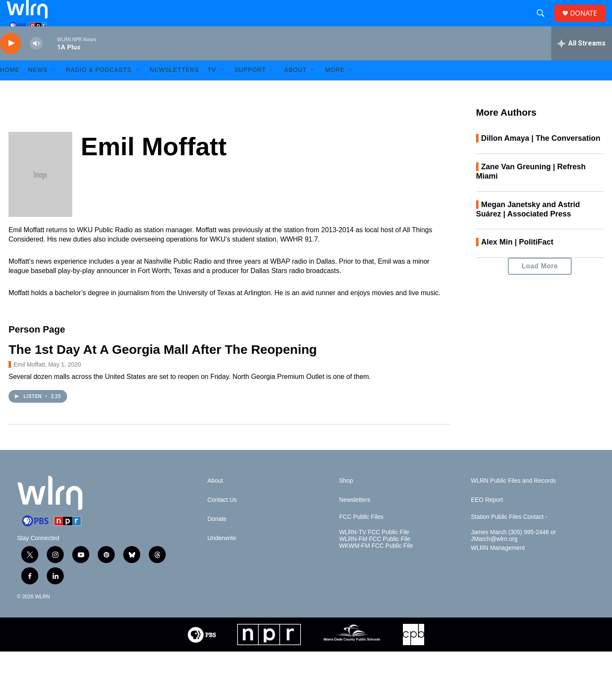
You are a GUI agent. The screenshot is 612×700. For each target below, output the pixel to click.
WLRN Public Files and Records (513, 499)
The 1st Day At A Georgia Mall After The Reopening (163, 368)
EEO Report (487, 519)
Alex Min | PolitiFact (517, 261)
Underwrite (222, 557)
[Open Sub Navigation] (54, 88)
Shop (346, 499)
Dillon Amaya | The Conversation (541, 157)
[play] (11, 62)
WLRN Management (498, 567)
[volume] (36, 62)
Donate (217, 538)
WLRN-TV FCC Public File (374, 551)
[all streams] (582, 62)
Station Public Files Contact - (509, 536)
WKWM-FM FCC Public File (376, 565)
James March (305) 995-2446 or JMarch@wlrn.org (513, 554)
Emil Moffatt (29, 383)
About (296, 88)
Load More (540, 285)
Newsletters (174, 88)
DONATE (588, 22)
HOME (10, 88)
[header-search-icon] (544, 23)
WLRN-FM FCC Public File (375, 558)
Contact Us (222, 519)
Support (250, 88)
